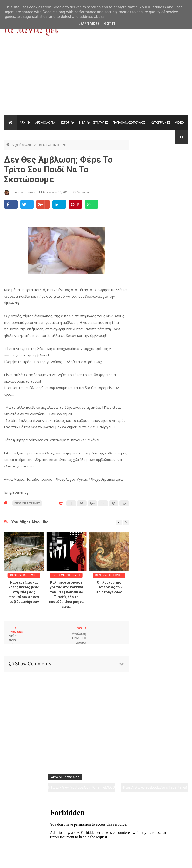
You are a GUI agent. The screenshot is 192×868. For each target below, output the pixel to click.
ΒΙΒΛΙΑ (84, 122)
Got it (110, 24)
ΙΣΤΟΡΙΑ (67, 122)
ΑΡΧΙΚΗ (25, 122)
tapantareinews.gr (175, 861)
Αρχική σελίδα (22, 145)
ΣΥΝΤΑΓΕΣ (101, 122)
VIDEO (179, 122)
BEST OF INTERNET (54, 145)
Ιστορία (59, 837)
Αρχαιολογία (21, 837)
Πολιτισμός (96, 837)
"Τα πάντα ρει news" (52, 861)
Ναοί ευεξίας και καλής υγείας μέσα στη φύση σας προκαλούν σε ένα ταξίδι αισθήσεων (24, 592)
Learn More (89, 24)
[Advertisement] (96, 79)
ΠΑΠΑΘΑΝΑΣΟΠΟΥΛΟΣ (129, 122)
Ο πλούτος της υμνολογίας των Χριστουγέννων (109, 587)
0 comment (82, 192)
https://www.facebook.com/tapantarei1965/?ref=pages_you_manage (176, 167)
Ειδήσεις (170, 837)
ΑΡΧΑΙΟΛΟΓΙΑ (45, 122)
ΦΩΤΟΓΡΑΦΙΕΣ (160, 122)
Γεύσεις (133, 837)
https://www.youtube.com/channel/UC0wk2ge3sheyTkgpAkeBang (149, 167)
